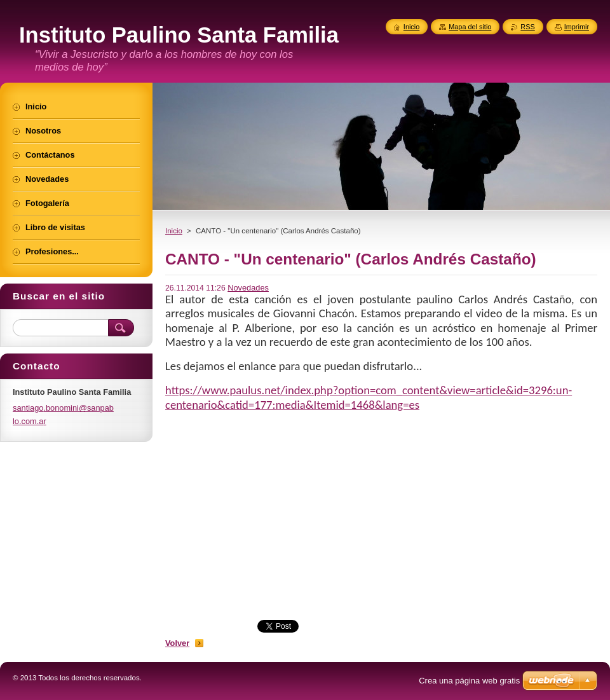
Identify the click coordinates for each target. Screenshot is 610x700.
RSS (527, 27)
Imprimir (577, 27)
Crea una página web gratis (469, 681)
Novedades (248, 288)
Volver (177, 643)
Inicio (174, 231)
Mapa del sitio (470, 27)
